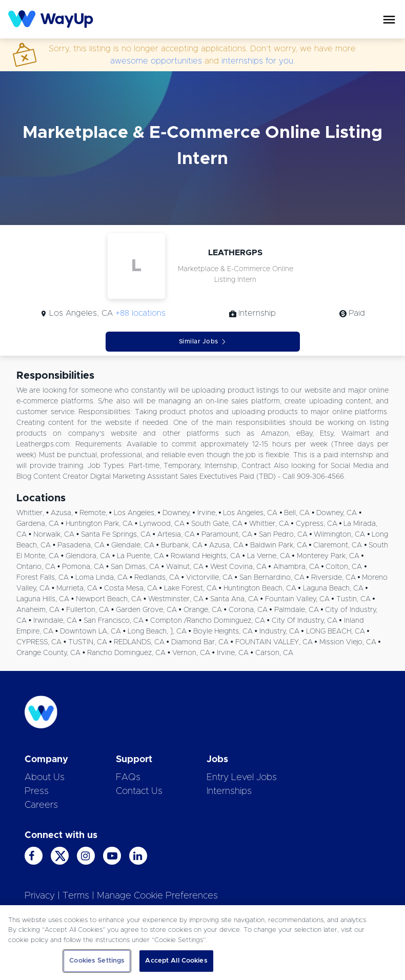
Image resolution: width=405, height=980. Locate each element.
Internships (229, 791)
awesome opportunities (156, 61)
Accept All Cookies (176, 961)
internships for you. (258, 61)
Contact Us (139, 791)
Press (37, 791)
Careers (41, 805)
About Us (45, 778)
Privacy (40, 896)
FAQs (128, 778)
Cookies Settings (97, 961)
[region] (202, 943)
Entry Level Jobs (242, 778)
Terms (76, 896)
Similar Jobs (203, 342)
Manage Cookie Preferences (157, 896)
